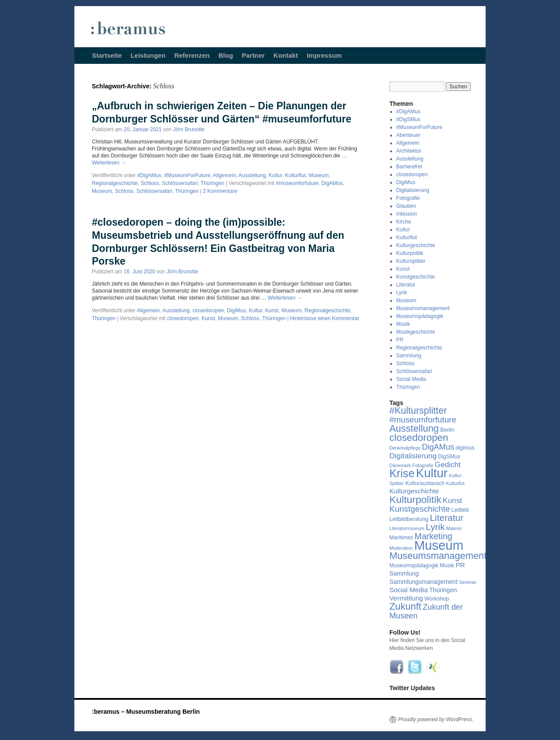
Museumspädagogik (420, 316)
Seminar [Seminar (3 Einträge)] (468, 582)
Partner (254, 55)
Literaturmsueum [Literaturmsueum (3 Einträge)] (407, 528)
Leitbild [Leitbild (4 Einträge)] (460, 510)
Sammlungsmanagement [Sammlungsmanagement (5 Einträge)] (423, 582)
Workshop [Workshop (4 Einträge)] (437, 599)
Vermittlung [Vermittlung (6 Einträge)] (406, 598)
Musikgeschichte (416, 332)
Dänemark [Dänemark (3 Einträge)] (400, 465)
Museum (318, 175)
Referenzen (192, 55)
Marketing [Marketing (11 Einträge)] (434, 536)
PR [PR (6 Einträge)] (460, 565)
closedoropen (208, 311)
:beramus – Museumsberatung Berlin (146, 712)
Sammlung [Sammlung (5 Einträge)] (404, 573)
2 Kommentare (220, 191)
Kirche (404, 222)
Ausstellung (252, 175)
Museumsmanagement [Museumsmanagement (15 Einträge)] (438, 556)
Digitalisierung (413, 190)
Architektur (409, 151)
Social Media (411, 379)
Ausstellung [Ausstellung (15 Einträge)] (414, 428)
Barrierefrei (409, 167)
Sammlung (409, 356)
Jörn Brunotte (189, 129)
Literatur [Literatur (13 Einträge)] (446, 518)
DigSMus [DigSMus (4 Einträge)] (449, 457)
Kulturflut (295, 175)
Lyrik (402, 293)
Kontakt (286, 55)
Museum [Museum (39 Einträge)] (439, 545)
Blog (226, 55)
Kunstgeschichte (416, 277)
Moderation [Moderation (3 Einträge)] (401, 548)
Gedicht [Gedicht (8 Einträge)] (448, 464)
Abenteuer (408, 135)
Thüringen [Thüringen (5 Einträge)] (443, 590)
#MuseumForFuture (187, 175)
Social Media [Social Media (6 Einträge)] (409, 590)
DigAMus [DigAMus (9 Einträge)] (438, 447)
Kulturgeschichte (416, 245)
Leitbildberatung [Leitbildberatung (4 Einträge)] (409, 519)
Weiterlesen (109, 163)
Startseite (107, 55)
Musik (403, 324)
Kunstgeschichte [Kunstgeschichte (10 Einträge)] (420, 509)
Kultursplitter (411, 261)
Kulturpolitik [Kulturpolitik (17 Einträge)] (415, 499)
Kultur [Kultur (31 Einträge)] (432, 473)
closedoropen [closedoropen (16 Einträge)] (419, 438)
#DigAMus (149, 175)
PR (400, 340)
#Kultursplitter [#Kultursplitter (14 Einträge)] (418, 411)
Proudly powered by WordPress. (436, 719)
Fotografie (408, 198)
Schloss (150, 183)
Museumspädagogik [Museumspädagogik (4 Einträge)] (414, 565)
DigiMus (236, 311)
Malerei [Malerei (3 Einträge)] (454, 528)
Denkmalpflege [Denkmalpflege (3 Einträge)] (405, 448)
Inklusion (407, 214)
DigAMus (332, 183)
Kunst (272, 311)
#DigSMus (408, 119)
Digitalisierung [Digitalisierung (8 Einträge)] (413, 456)
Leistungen (148, 55)
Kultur (275, 175)
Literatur (406, 285)
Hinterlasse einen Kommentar (325, 318)
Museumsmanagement (423, 308)
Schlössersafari (180, 183)
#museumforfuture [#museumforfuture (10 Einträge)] (423, 420)
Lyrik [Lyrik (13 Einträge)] (435, 527)
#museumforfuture (297, 183)
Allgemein (225, 175)
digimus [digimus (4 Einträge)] (465, 448)
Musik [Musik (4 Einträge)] (447, 565)
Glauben (406, 206)
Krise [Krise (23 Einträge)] (402, 473)
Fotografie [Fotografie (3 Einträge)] (423, 465)
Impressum (324, 55)
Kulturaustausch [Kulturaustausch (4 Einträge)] (425, 483)
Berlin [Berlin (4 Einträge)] (447, 430)
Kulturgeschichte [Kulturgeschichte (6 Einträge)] (414, 491)
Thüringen (213, 183)
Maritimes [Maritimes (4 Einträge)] (401, 538)
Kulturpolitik (410, 253)
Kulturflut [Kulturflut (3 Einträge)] (455, 483)
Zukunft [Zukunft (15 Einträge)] (405, 606)
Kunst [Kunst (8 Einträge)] (452, 500)
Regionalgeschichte (115, 183)
